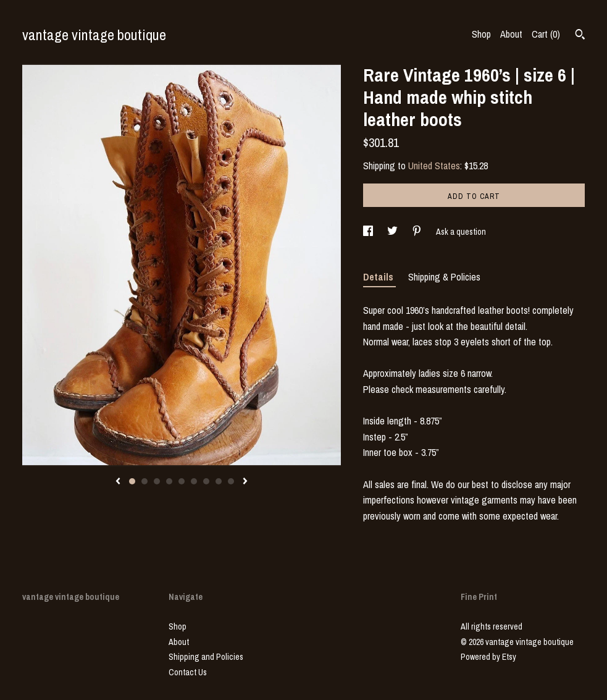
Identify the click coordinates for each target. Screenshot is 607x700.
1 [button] (132, 481)
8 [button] (219, 481)
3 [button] (157, 481)
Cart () (546, 34)
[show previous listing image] (118, 482)
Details (379, 277)
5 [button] (182, 481)
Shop (481, 34)
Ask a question (461, 232)
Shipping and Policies (206, 657)
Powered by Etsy (488, 657)
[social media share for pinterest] (418, 232)
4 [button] (169, 481)
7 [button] (206, 481)
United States (434, 166)
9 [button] (231, 481)
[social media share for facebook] (369, 232)
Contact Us (188, 672)
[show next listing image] (245, 482)
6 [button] (194, 481)
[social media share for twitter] (393, 232)
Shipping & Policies (444, 277)
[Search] (580, 36)
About (511, 34)
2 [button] (144, 481)
